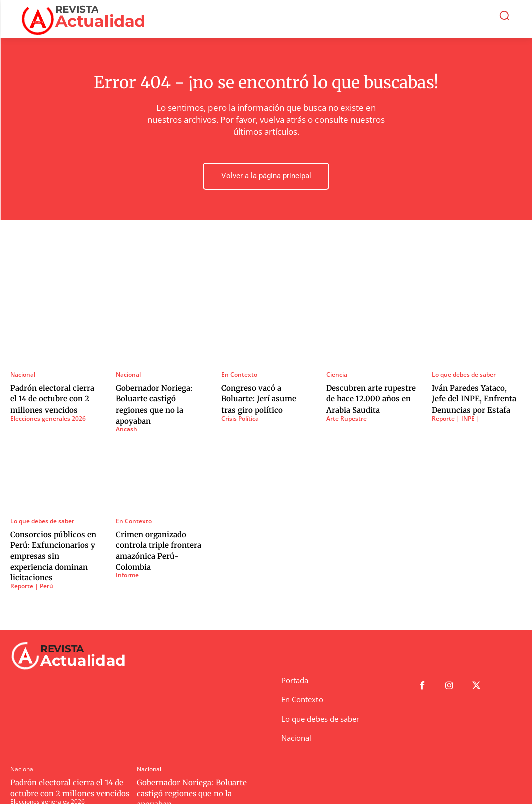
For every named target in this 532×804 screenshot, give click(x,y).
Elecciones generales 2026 (48, 415)
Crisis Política (240, 415)
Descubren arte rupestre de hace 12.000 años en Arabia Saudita (366, 397)
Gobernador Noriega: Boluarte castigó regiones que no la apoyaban (159, 397)
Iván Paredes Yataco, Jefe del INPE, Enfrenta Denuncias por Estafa (473, 397)
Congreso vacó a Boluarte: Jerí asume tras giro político (264, 397)
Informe (127, 557)
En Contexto (239, 374)
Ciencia (337, 374)
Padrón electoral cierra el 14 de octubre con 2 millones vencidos (51, 397)
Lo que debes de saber (464, 374)
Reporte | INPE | (456, 415)
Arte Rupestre (346, 415)
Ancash (126, 415)
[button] (505, 15)
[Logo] (87, 19)
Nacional (23, 374)
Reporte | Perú (32, 557)
